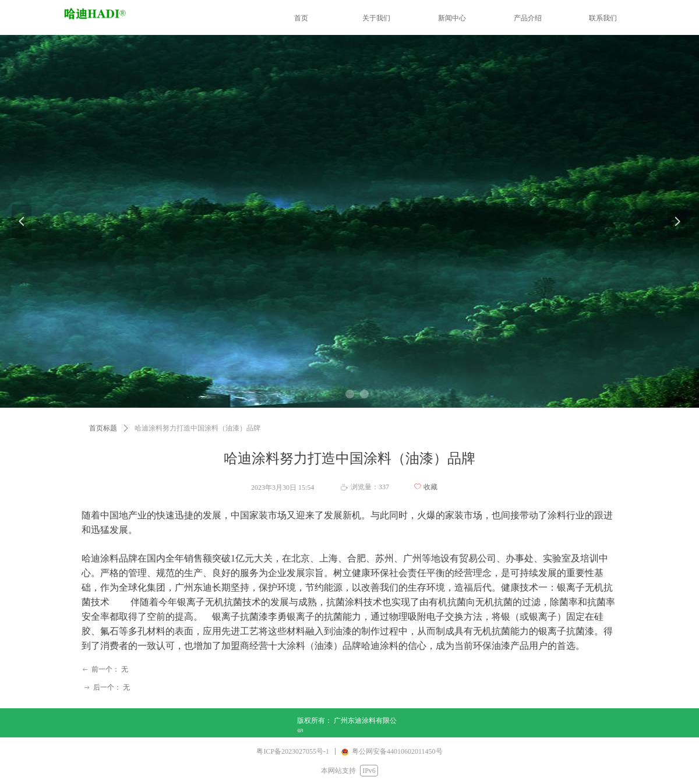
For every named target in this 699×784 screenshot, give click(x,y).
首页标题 (103, 428)
